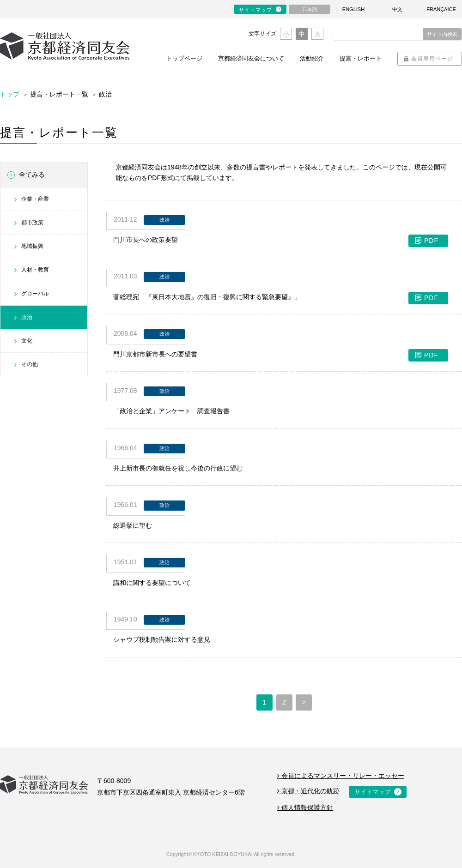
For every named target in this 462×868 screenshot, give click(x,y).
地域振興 (32, 246)
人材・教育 (35, 270)
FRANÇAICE (441, 9)
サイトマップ (255, 10)
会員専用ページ (432, 59)
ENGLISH (353, 9)
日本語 (310, 9)
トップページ (184, 58)
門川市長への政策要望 (281, 240)
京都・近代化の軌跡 (308, 791)
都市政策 (32, 223)
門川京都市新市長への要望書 (281, 354)
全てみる (32, 175)
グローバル (35, 294)
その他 (30, 364)
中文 (397, 9)
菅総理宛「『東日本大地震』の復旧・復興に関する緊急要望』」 (281, 297)
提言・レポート (361, 58)
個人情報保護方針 (305, 808)
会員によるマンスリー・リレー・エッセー (341, 776)
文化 (27, 341)
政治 (27, 317)
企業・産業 (35, 199)
